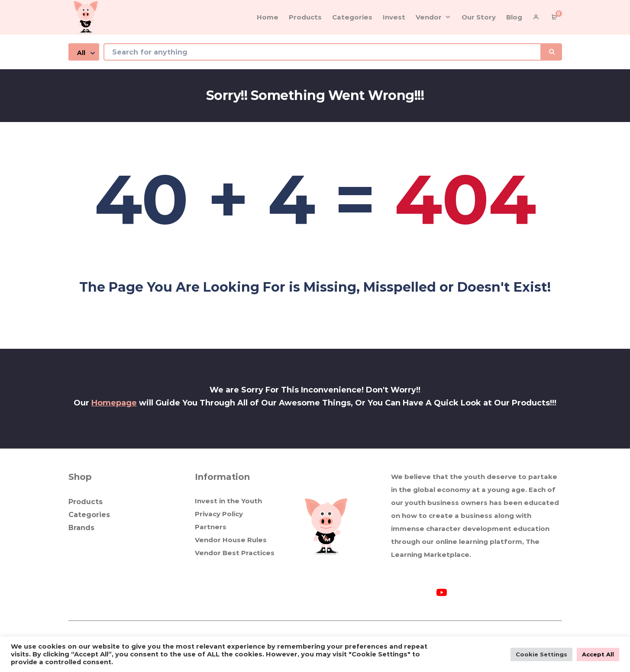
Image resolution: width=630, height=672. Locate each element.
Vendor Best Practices (235, 553)
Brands (81, 528)
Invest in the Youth (228, 501)
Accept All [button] (598, 654)
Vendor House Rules (231, 540)
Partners (211, 527)
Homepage (114, 403)
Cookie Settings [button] (541, 654)
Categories (89, 515)
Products (86, 502)
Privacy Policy (219, 514)
